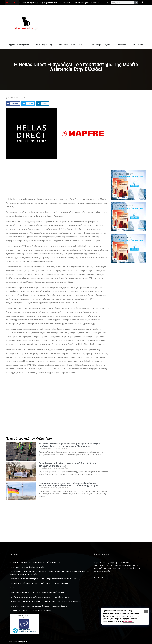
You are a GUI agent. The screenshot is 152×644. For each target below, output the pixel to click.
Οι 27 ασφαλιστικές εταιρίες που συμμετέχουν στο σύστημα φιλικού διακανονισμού (45, 601)
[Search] (136, 3)
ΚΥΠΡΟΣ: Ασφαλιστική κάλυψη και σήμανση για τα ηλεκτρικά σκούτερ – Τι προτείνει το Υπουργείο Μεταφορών (47, 3)
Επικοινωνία (138, 45)
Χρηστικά (122, 45)
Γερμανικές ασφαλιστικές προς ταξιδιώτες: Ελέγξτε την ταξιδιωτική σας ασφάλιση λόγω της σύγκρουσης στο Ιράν (68, 484)
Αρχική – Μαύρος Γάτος (19, 45)
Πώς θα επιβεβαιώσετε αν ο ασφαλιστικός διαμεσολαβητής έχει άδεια (39, 583)
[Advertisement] (98, 23)
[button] (13, 103)
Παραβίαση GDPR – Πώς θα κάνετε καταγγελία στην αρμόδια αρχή (37, 592)
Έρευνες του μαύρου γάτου (100, 45)
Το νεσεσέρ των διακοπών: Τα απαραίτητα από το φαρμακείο (35, 562)
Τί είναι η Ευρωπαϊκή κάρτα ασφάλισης (26, 588)
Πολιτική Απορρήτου (18, 642)
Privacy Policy (129, 621)
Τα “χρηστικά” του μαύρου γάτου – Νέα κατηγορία (31, 610)
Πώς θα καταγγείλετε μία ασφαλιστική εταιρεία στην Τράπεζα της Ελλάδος (41, 597)
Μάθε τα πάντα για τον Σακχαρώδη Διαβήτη (28, 567)
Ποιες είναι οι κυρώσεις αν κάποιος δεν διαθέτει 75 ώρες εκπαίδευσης (38, 606)
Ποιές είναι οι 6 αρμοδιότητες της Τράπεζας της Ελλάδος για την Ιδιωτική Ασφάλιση (45, 579)
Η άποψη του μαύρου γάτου (70, 45)
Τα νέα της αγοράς (44, 45)
